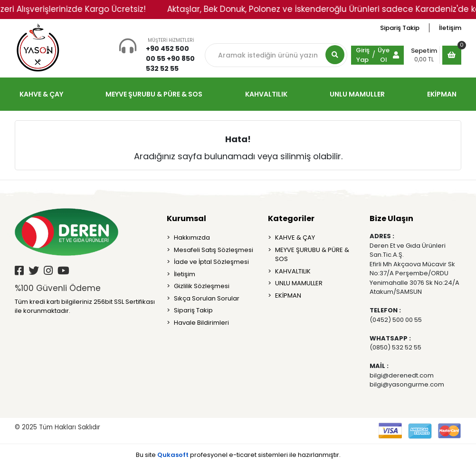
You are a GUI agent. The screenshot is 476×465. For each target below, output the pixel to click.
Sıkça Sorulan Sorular (207, 298)
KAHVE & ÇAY (295, 237)
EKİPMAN (288, 295)
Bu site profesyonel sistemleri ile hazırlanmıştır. (238, 455)
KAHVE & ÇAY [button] (41, 94)
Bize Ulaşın (391, 218)
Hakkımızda (192, 237)
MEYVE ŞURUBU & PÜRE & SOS (312, 255)
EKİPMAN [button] (442, 94)
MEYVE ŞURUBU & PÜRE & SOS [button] (154, 94)
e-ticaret (243, 455)
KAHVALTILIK (293, 271)
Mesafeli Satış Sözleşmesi (214, 250)
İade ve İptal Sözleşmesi (211, 262)
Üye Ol (384, 55)
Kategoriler (291, 218)
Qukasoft (173, 455)
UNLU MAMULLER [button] (357, 94)
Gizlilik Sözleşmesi (202, 286)
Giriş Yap (363, 55)
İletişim (450, 28)
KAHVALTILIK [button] (266, 94)
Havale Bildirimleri (201, 323)
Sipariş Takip (400, 28)
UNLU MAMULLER (299, 283)
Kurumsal (186, 218)
